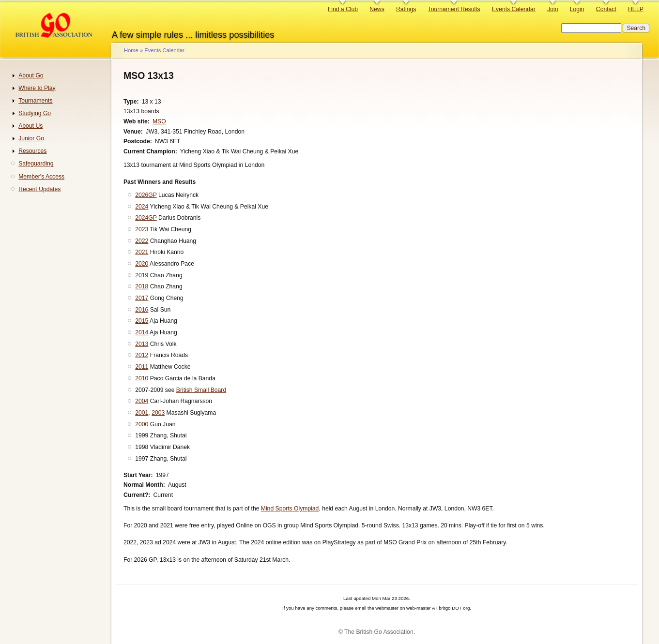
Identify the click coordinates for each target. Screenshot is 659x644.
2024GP (146, 218)
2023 (142, 229)
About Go (31, 75)
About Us (31, 126)
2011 (142, 367)
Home (131, 50)
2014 (142, 332)
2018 (142, 286)
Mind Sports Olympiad (290, 509)
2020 (142, 264)
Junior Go (31, 138)
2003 (158, 413)
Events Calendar (514, 9)
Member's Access (41, 177)
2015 (142, 321)
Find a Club (343, 9)
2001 (142, 413)
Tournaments (35, 101)
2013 (142, 344)
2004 (142, 401)
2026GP (146, 195)
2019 (142, 275)
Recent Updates (39, 189)
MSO (159, 121)
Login (577, 9)
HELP (636, 9)
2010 (142, 378)
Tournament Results (454, 9)
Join (552, 9)
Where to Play (37, 88)
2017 (142, 298)
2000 (142, 424)
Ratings (406, 9)
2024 (142, 207)
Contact (606, 9)
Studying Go (35, 113)
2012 (142, 355)
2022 (142, 241)
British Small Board (201, 390)
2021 (142, 252)
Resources (32, 151)
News (377, 9)
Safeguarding (36, 164)
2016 (142, 310)
